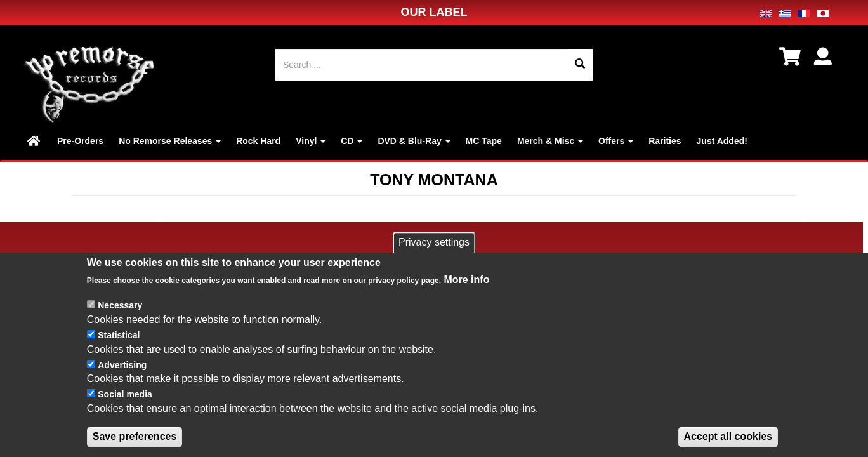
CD (352, 141)
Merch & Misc (550, 141)
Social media (125, 407)
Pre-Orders (80, 141)
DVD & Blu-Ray (414, 141)
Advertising (122, 378)
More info (466, 293)
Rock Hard (258, 141)
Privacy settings (434, 255)
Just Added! (722, 141)
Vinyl (311, 141)
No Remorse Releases (170, 141)
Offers (616, 141)
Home (35, 141)
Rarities (665, 141)
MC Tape (484, 141)
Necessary (120, 318)
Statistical (119, 348)
